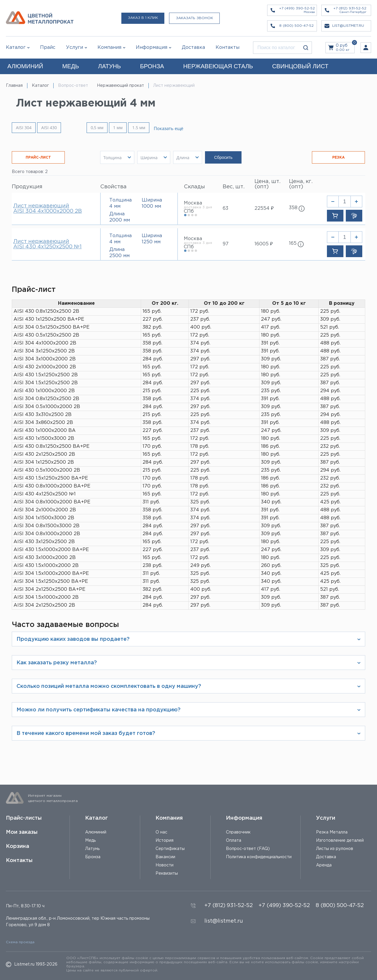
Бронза (93, 857)
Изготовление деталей (340, 841)
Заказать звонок (194, 18)
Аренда (324, 865)
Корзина (18, 846)
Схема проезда (20, 942)
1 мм (123, 128)
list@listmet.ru (224, 921)
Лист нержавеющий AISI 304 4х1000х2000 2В (48, 209)
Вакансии (165, 857)
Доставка (326, 857)
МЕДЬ (71, 66)
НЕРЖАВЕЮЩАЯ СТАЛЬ (218, 66)
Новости (164, 865)
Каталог (16, 48)
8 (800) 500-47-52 (340, 906)
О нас (161, 832)
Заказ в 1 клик (143, 18)
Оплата (234, 841)
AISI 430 (49, 128)
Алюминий (96, 832)
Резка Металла (332, 832)
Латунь (92, 849)
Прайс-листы (24, 818)
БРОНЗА (152, 66)
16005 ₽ (264, 244)
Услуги (326, 818)
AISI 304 (24, 128)
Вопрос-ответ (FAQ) (248, 849)
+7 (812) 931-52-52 (229, 906)
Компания (169, 818)
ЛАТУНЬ (109, 66)
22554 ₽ (264, 208)
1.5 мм (144, 128)
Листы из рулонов (335, 849)
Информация (244, 818)
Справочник (238, 832)
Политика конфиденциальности (259, 857)
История (164, 841)
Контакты (19, 861)
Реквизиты (167, 873)
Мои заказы (22, 832)
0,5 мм (102, 128)
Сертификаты (170, 849)
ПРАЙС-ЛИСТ (38, 158)
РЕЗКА (338, 158)
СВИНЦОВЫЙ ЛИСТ (300, 66)
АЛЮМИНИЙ (25, 66)
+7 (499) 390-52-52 (284, 906)
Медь (90, 841)
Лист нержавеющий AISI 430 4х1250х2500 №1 (47, 244)
